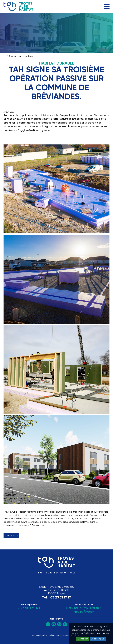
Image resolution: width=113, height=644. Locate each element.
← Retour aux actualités (20, 56)
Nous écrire (84, 612)
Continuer (83, 639)
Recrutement (29, 608)
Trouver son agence (84, 608)
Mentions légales (40, 635)
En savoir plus (98, 639)
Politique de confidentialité (61, 635)
